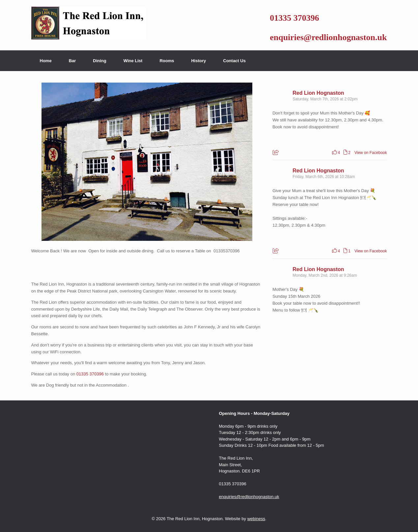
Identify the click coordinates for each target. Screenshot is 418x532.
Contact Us (234, 61)
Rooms (167, 61)
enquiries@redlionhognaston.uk (328, 37)
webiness (256, 519)
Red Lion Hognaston (318, 93)
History (198, 61)
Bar (72, 61)
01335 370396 (294, 18)
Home (46, 61)
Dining (99, 61)
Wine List (133, 61)
